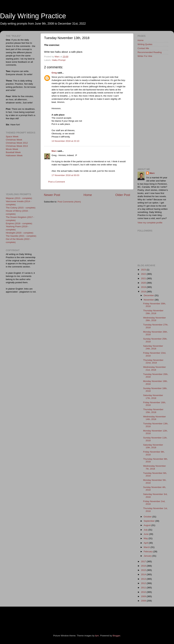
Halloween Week (14, 155)
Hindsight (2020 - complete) (20, 233)
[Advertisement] (21, 175)
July (146, 530)
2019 (144, 287)
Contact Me (143, 48)
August (147, 525)
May (146, 538)
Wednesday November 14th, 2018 (155, 418)
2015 (144, 570)
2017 (144, 561)
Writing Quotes (145, 44)
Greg (54, 73)
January (148, 556)
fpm (97, 636)
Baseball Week (13, 152)
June (146, 534)
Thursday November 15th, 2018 (153, 411)
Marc (54, 151)
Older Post (123, 195)
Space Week (12, 137)
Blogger (116, 636)
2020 (144, 283)
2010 (144, 592)
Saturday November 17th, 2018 (153, 397)
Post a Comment (57, 182)
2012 (144, 583)
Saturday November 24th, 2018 (153, 347)
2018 (144, 292)
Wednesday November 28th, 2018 (155, 319)
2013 (144, 579)
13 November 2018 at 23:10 (65, 141)
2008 (144, 601)
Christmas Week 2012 (17, 143)
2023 (144, 270)
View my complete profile (150, 223)
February (148, 552)
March (147, 547)
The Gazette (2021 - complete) (21, 236)
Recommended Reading (150, 52)
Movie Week (12, 149)
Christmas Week (14, 140)
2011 (144, 588)
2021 (144, 278)
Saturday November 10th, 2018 (153, 446)
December (149, 295)
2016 (144, 566)
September (149, 521)
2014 (144, 574)
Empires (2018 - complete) (19, 223)
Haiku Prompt (59, 60)
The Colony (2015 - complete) (21, 208)
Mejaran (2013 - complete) (19, 198)
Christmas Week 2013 (17, 146)
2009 (144, 596)
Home (88, 195)
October (148, 517)
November (149, 300)
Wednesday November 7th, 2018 (155, 467)
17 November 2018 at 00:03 (65, 175)
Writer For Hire (145, 56)
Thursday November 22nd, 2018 (153, 361)
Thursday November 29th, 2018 (153, 312)
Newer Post (52, 195)
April (146, 543)
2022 (144, 274)
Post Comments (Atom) (69, 202)
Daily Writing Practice (33, 16)
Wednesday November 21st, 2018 (155, 368)
